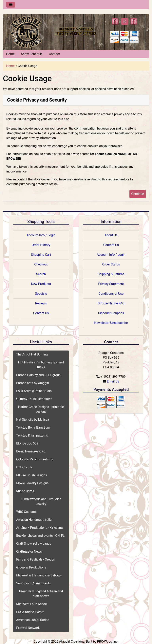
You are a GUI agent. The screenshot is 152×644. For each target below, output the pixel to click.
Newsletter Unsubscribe (111, 323)
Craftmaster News (29, 552)
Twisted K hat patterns (32, 435)
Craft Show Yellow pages (34, 544)
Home (10, 54)
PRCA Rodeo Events (30, 612)
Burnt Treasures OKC (31, 451)
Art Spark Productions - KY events (40, 528)
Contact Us (41, 313)
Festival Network (28, 628)
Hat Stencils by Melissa (33, 420)
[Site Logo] (27, 31)
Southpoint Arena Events (34, 583)
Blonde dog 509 (27, 443)
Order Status (111, 264)
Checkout (41, 264)
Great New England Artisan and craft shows (41, 594)
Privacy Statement (111, 284)
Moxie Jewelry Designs (32, 483)
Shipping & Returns (111, 274)
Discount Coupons (111, 313)
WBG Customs (26, 512)
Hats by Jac (25, 467)
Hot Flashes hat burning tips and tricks (41, 365)
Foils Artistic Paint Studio (34, 391)
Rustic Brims (25, 491)
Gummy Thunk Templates (34, 399)
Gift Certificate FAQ (111, 303)
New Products (41, 284)
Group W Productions (31, 567)
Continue (138, 194)
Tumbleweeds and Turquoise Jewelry (41, 501)
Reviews (41, 303)
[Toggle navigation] (11, 5)
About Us (111, 235)
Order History (41, 245)
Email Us (113, 381)
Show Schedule (32, 54)
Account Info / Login (41, 235)
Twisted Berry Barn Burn (33, 428)
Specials (41, 294)
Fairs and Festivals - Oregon (36, 559)
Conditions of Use (111, 294)
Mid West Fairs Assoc (31, 604)
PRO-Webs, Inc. (108, 642)
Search (41, 274)
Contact (54, 54)
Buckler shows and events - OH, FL (40, 536)
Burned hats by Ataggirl (33, 383)
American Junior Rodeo (33, 620)
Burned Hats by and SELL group (38, 375)
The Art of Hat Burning (32, 354)
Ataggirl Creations (72, 642)
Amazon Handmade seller (34, 520)
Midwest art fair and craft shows (39, 575)
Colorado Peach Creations (35, 459)
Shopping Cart (41, 255)
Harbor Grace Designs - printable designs (41, 409)
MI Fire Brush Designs (32, 475)
